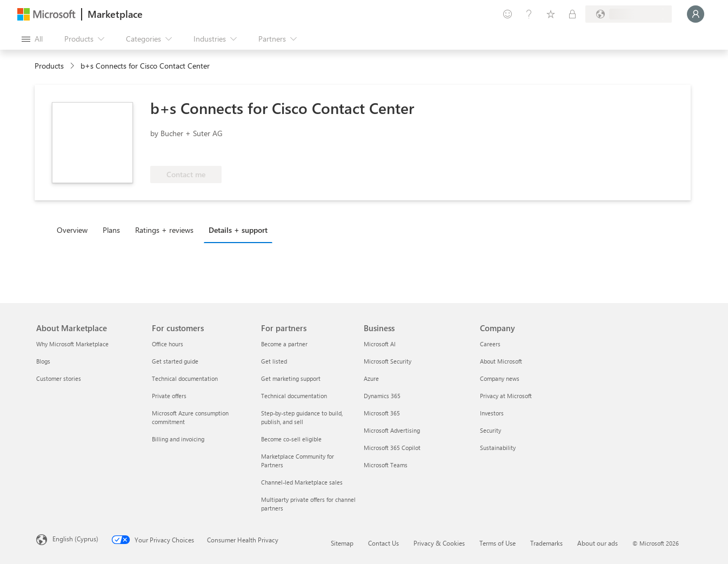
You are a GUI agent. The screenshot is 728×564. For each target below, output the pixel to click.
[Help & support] (529, 14)
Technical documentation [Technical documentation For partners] (294, 396)
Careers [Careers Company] (490, 344)
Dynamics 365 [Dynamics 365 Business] (382, 396)
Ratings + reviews (164, 230)
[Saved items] (551, 14)
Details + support (238, 230)
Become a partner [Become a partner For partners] (284, 344)
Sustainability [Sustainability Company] (498, 448)
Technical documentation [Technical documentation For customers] (185, 378)
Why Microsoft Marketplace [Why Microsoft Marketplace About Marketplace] (72, 344)
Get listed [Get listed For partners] (274, 361)
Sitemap (342, 543)
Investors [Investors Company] (492, 413)
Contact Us (383, 543)
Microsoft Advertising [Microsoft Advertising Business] (392, 430)
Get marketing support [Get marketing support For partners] (291, 378)
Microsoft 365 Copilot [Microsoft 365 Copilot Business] (392, 448)
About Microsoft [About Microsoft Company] (501, 361)
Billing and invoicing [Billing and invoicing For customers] (178, 439)
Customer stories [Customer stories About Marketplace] (59, 378)
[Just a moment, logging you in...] (696, 14)
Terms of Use (497, 543)
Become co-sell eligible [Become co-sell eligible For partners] (291, 439)
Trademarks (546, 543)
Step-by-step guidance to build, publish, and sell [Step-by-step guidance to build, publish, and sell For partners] (302, 417)
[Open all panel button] (32, 39)
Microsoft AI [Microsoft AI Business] (380, 344)
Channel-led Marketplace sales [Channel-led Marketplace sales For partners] (302, 482)
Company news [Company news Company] (500, 378)
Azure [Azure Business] (371, 378)
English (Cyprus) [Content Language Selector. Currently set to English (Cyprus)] (75, 539)
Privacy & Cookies (439, 543)
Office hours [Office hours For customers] (168, 344)
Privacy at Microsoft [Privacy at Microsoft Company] (506, 396)
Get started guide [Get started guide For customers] (175, 361)
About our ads (597, 543)
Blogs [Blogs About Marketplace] (43, 361)
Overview (72, 230)
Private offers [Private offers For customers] (169, 396)
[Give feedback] (507, 14)
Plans (111, 230)
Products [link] (49, 66)
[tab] (75, 230)
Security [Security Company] (490, 430)
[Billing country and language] (629, 14)
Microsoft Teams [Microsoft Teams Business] (386, 465)
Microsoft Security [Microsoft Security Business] (388, 361)
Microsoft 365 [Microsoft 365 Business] (382, 413)
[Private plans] (572, 14)
